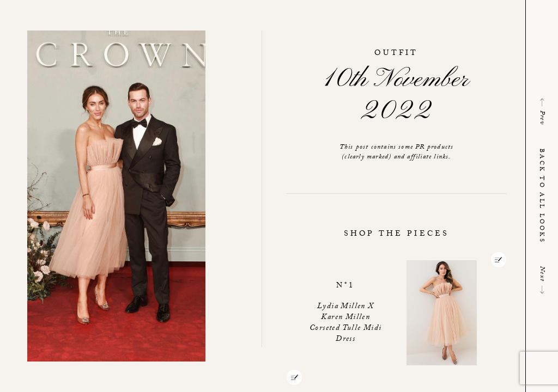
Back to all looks (541, 196)
